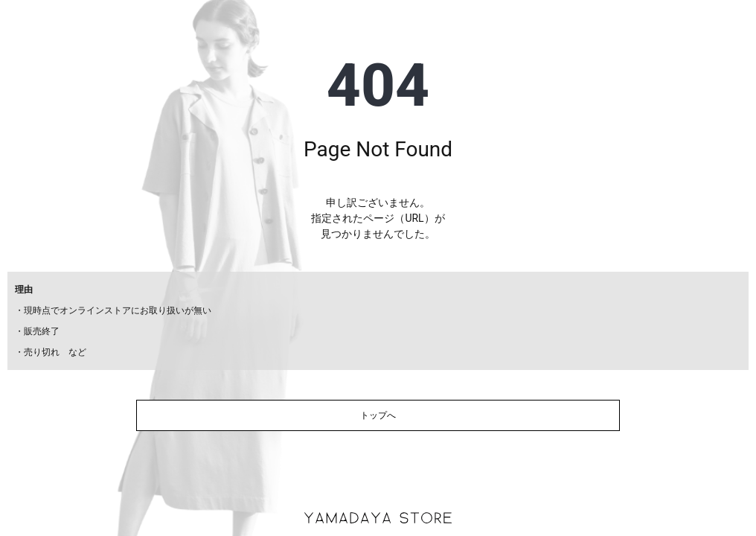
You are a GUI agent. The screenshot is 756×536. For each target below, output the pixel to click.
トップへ (378, 415)
